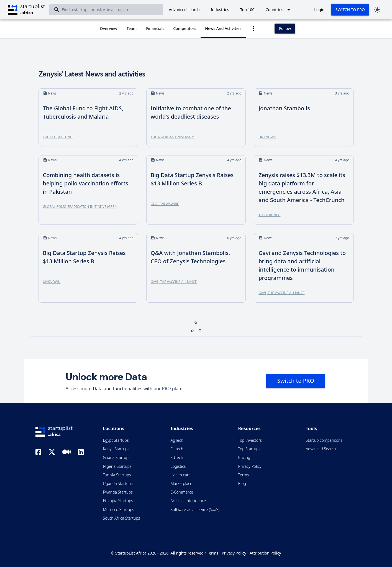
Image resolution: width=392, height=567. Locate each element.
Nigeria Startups (117, 466)
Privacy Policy (250, 466)
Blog (242, 483)
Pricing (244, 457)
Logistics (178, 466)
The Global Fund (58, 137)
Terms (244, 475)
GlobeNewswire (165, 204)
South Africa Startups (122, 518)
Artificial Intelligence (188, 501)
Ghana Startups (117, 457)
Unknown (267, 137)
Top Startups (249, 449)
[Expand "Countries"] (279, 10)
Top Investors (250, 440)
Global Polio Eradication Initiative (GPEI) (80, 207)
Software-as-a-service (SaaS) (195, 509)
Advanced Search (321, 449)
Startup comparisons (324, 440)
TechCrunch (269, 215)
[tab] (109, 29)
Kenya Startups (116, 449)
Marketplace (181, 483)
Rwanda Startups (118, 492)
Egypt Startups (116, 440)
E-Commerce (182, 492)
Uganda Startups (118, 483)
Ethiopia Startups (118, 501)
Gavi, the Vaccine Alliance (174, 282)
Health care (181, 475)
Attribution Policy (265, 553)
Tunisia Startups (117, 475)
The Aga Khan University (172, 137)
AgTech (177, 440)
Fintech (177, 449)
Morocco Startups (119, 509)
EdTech (177, 457)
